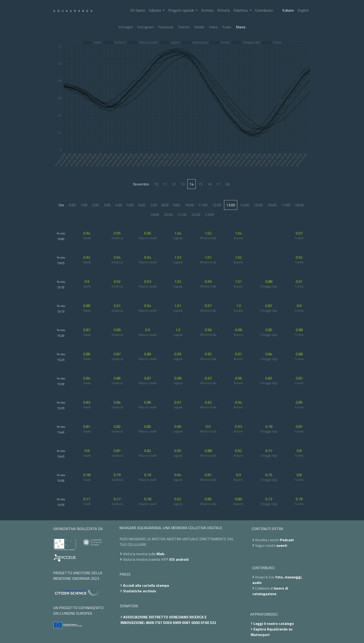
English (303, 10)
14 (192, 184)
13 (182, 184)
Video (213, 27)
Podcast (287, 540)
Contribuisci (264, 10)
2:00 (95, 205)
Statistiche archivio (140, 591)
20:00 (168, 214)
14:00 (245, 205)
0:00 (72, 205)
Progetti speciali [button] (182, 10)
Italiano (288, 10)
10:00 (189, 205)
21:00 (182, 214)
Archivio (207, 10)
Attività (223, 10)
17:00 (286, 205)
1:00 (84, 205)
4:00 (119, 205)
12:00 (217, 205)
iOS (172, 559)
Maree (241, 27)
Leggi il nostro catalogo (274, 623)
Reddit (199, 27)
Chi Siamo (138, 10)
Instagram (146, 27)
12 (174, 184)
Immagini (126, 27)
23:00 (210, 214)
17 (218, 184)
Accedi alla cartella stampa (146, 585)
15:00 (258, 205)
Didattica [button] (241, 10)
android (182, 559)
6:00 (142, 205)
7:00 (153, 205)
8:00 (165, 205)
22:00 (196, 214)
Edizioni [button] (155, 10)
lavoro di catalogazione (270, 591)
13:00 (231, 205)
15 (201, 184)
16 (209, 184)
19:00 (155, 214)
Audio (227, 27)
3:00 (107, 205)
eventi (282, 545)
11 (165, 184)
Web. (161, 554)
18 (227, 184)
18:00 (299, 205)
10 (156, 184)
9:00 (177, 205)
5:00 (130, 205)
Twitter (184, 27)
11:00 (203, 205)
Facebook (166, 27)
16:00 (272, 205)
